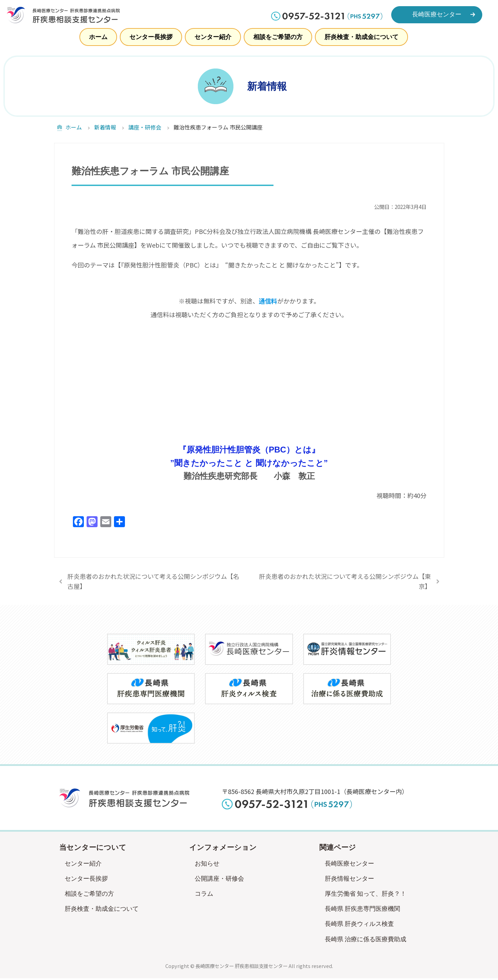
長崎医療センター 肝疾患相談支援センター (241, 967)
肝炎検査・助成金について (361, 37)
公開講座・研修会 (219, 880)
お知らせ (207, 865)
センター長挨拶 (151, 37)
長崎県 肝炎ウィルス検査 (360, 926)
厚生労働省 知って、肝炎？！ (366, 895)
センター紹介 (213, 37)
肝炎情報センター (349, 880)
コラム (204, 895)
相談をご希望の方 (278, 37)
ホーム (98, 37)
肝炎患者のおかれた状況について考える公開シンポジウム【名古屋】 (153, 583)
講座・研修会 (145, 126)
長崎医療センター (349, 865)
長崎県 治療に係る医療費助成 (366, 941)
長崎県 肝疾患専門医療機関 (363, 910)
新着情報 (105, 126)
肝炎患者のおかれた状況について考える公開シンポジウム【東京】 (345, 583)
